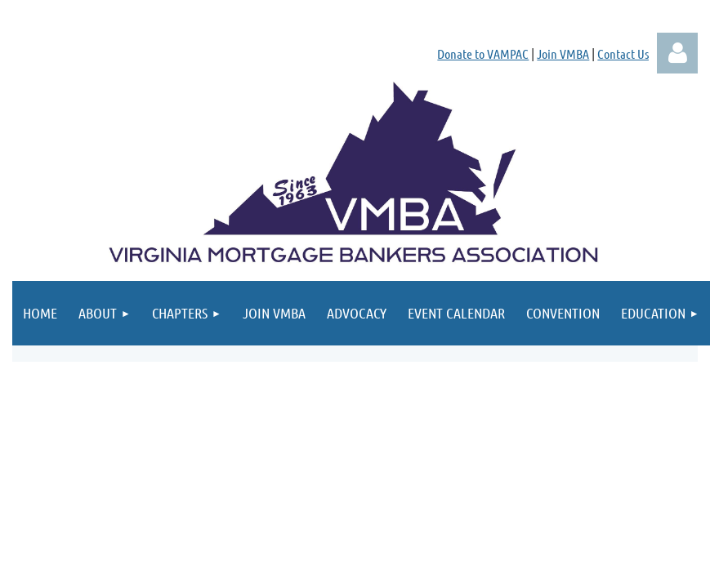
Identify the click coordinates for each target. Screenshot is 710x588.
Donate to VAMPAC (483, 53)
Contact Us (623, 53)
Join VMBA (563, 53)
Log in (677, 53)
